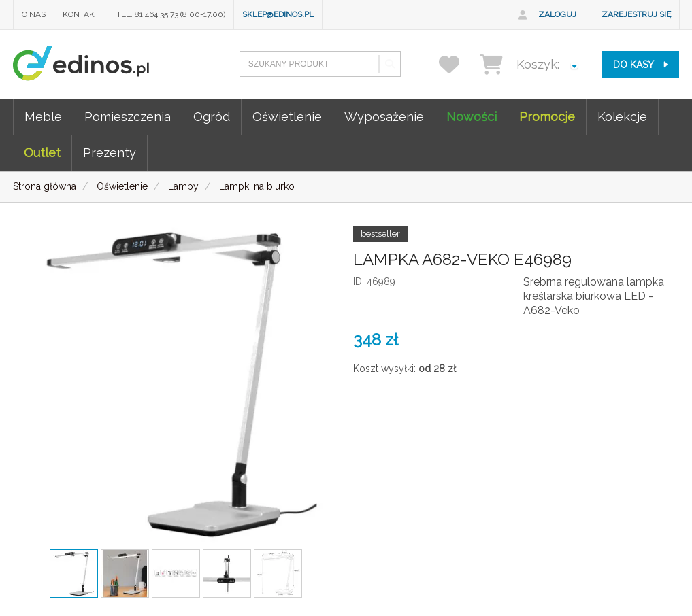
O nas (34, 14)
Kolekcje (622, 117)
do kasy (640, 65)
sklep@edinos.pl (278, 14)
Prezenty (110, 153)
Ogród (212, 117)
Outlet (42, 153)
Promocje (547, 117)
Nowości (472, 117)
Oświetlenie (287, 117)
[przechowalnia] (458, 64)
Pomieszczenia (128, 117)
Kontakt (81, 14)
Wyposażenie (384, 117)
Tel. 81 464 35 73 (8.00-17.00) (171, 14)
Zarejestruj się (636, 14)
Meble (43, 117)
